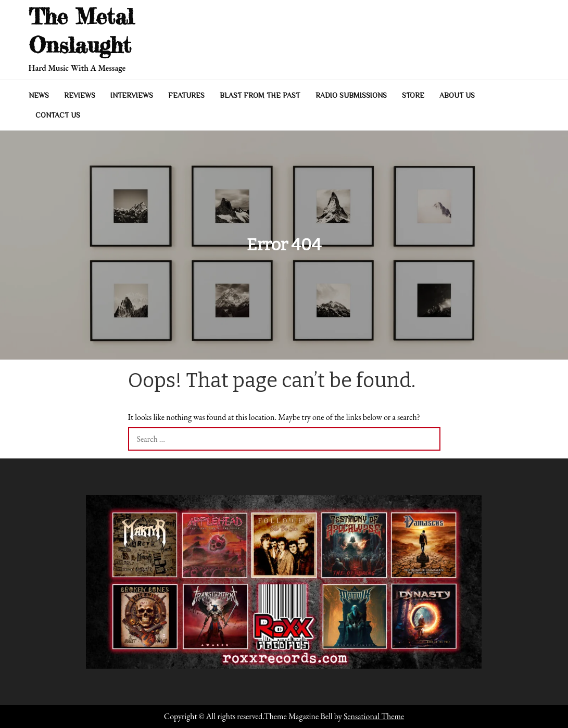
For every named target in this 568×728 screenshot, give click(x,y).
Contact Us (58, 115)
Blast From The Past (260, 95)
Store (413, 95)
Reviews (80, 95)
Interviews (132, 95)
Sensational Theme (374, 716)
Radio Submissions (351, 95)
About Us (457, 95)
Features (186, 95)
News (39, 95)
